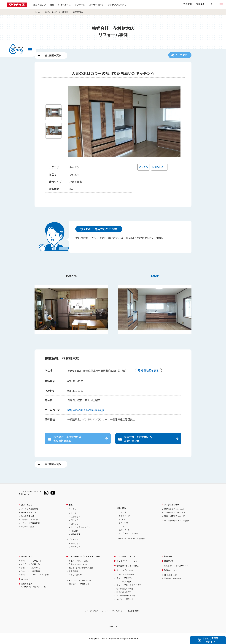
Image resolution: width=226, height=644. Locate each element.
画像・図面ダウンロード (175, 516)
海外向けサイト (171, 570)
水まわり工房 (51, 12)
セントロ (75, 513)
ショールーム (64, 5)
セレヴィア (76, 544)
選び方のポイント (29, 512)
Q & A (78, 564)
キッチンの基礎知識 (30, 509)
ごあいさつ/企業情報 (125, 574)
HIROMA (74, 531)
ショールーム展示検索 (30, 571)
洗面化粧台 (121, 508)
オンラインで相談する (30, 564)
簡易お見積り (175, 509)
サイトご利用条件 (92, 611)
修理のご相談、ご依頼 (78, 561)
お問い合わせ (80, 580)
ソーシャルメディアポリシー (113, 611)
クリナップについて (117, 5)
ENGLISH (187, 4)
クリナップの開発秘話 (30, 523)
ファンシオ (123, 523)
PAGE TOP (113, 626)
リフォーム (80, 5)
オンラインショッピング (127, 561)
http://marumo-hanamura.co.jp (86, 410)
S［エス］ (123, 519)
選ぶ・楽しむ (40, 5)
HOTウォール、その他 (128, 533)
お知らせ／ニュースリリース (176, 566)
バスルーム (73, 539)
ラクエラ (75, 520)
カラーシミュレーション (175, 512)
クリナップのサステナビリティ (130, 585)
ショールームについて (30, 568)
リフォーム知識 (28, 527)
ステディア (76, 517)
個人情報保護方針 (134, 611)
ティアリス (123, 512)
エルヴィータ (124, 516)
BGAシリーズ (124, 530)
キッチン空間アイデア (30, 520)
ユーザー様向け (96, 5)
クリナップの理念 (124, 578)
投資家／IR (169, 561)
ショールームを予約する (31, 561)
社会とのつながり (124, 592)
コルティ (75, 524)
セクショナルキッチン (80, 527)
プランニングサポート (174, 505)
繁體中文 (200, 4)
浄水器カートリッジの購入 (128, 566)
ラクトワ (122, 526)
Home (37, 12)
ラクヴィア (76, 547)
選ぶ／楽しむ (27, 505)
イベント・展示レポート (127, 599)
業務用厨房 (76, 534)
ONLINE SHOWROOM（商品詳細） (131, 538)
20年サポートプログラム (79, 584)
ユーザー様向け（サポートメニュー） (85, 556)
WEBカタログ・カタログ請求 (177, 521)
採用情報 (168, 556)
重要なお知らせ (75, 575)
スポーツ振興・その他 (126, 595)
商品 (71, 505)
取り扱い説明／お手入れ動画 (81, 568)
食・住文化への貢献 (125, 589)
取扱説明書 (73, 571)
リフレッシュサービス (126, 556)
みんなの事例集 (28, 516)
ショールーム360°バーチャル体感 (35, 575)
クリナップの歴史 (124, 582)
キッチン (73, 509)
